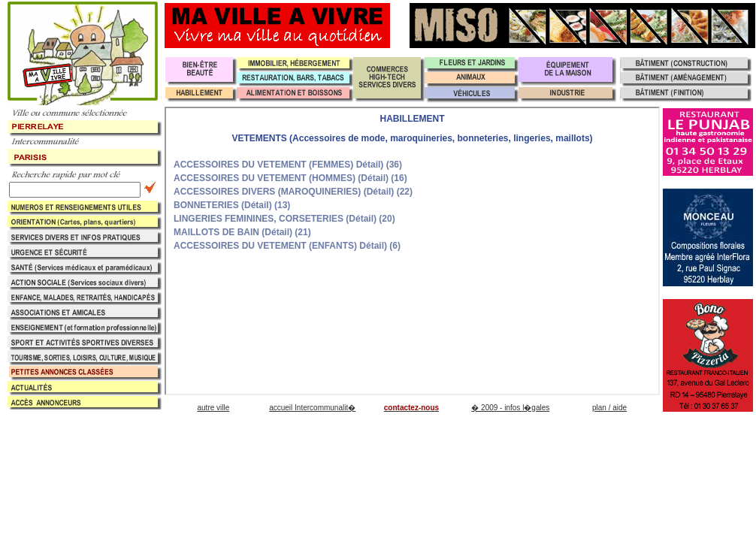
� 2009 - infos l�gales (510, 408)
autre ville (213, 408)
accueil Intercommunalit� (312, 408)
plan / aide (609, 408)
